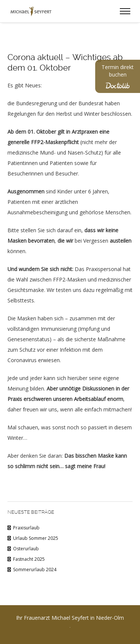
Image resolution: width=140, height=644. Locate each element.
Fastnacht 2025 (29, 559)
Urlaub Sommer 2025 (36, 538)
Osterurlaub (26, 549)
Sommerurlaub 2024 (35, 570)
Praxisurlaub (26, 528)
